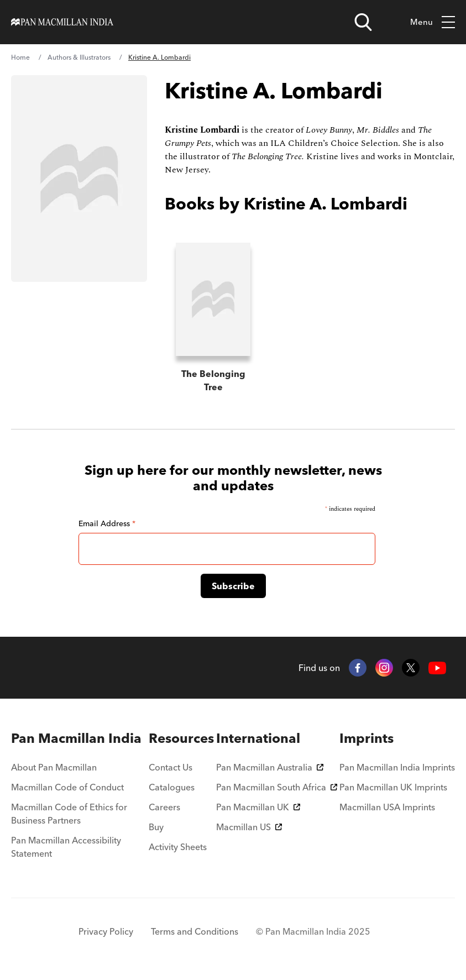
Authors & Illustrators (79, 57)
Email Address (107, 523)
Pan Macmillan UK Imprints (393, 787)
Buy (156, 827)
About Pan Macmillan (54, 767)
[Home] (62, 22)
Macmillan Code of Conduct (67, 787)
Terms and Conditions (195, 931)
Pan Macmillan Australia (270, 767)
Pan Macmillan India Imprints (397, 767)
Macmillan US (249, 827)
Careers (164, 807)
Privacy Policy (106, 931)
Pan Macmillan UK (258, 807)
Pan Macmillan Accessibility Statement (66, 847)
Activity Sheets (178, 847)
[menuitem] (79, 738)
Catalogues (172, 787)
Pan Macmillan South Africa (277, 787)
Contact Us (171, 767)
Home (20, 57)
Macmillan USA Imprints (387, 807)
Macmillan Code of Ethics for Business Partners (69, 814)
